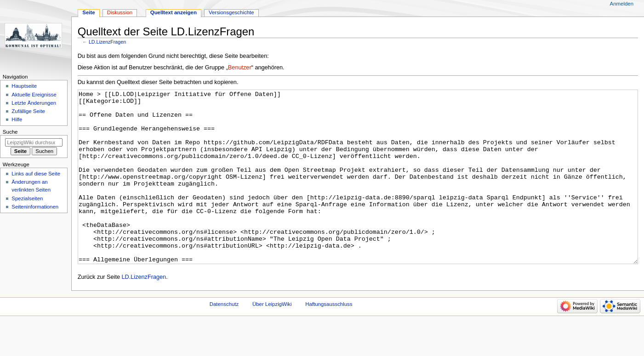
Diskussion (120, 12)
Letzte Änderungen (34, 103)
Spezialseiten (27, 198)
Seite (88, 12)
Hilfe (17, 119)
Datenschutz (224, 339)
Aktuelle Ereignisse (34, 95)
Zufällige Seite (28, 111)
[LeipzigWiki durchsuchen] (34, 142)
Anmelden (622, 4)
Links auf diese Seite (36, 174)
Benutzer (240, 68)
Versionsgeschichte (231, 12)
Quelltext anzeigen (174, 12)
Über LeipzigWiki (272, 339)
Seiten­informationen (35, 207)
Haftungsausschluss (329, 339)
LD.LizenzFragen (107, 42)
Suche (10, 132)
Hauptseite (24, 86)
